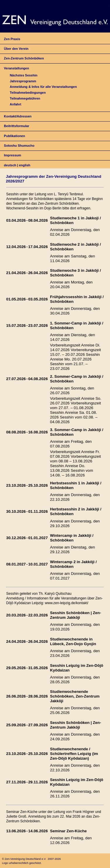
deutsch (10, 165)
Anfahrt (15, 104)
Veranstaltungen (16, 68)
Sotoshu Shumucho (19, 146)
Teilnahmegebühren (25, 98)
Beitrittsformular (16, 126)
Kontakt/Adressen (18, 116)
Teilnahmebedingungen (28, 93)
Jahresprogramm (23, 81)
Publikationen (14, 136)
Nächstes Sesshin (23, 75)
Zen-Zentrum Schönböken (24, 58)
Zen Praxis (12, 39)
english (25, 165)
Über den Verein (16, 49)
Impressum (12, 155)
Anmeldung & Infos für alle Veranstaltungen (43, 87)
